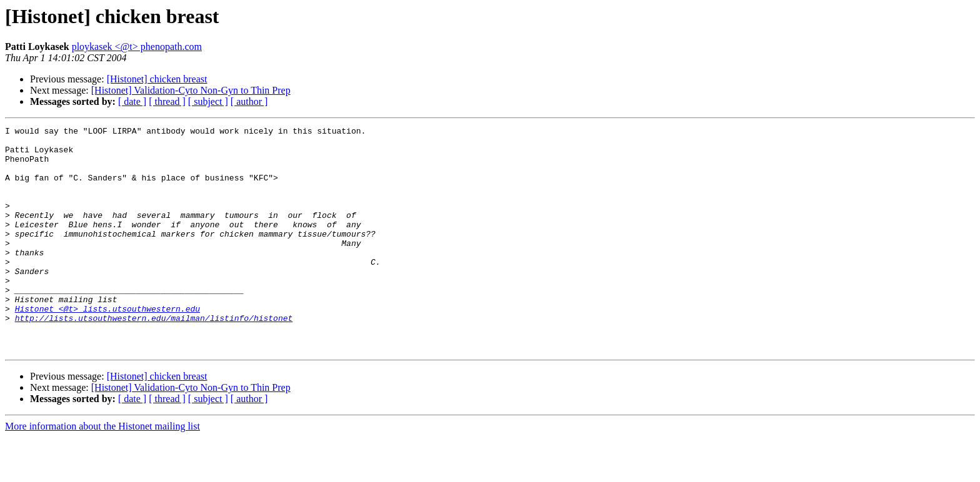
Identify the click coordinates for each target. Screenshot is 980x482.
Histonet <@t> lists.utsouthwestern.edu (107, 346)
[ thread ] (167, 101)
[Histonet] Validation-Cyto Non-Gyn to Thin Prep (191, 90)
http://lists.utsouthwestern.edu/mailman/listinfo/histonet (154, 357)
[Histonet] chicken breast (157, 79)
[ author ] (249, 101)
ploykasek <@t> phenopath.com (137, 47)
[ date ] (132, 101)
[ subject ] (208, 101)
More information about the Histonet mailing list (102, 471)
